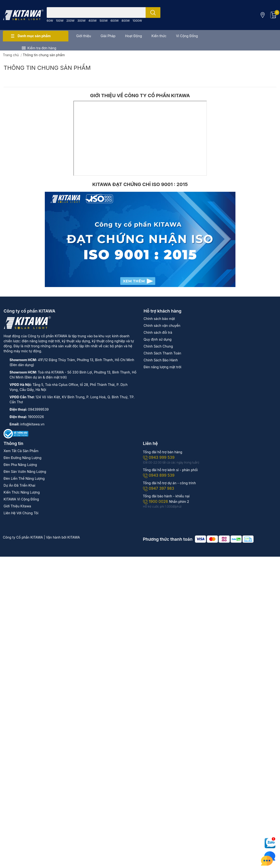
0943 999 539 (159, 457)
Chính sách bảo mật (159, 319)
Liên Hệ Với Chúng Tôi (21, 513)
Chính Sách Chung (158, 346)
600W (115, 21)
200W (70, 21)
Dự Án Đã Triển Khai (19, 485)
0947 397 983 (159, 488)
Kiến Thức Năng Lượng (22, 492)
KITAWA (74, 537)
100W (60, 21)
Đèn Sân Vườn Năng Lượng (25, 472)
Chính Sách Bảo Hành (161, 360)
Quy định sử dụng (158, 339)
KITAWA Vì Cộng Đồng (21, 499)
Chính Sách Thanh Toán (163, 353)
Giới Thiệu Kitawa (17, 506)
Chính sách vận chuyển (162, 325)
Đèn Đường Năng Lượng (23, 458)
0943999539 (38, 409)
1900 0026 (156, 501)
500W (104, 21)
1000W (137, 21)
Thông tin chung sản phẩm (47, 68)
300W (81, 21)
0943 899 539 (159, 475)
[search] (153, 13)
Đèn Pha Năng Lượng (20, 465)
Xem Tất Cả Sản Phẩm (21, 451)
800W (126, 21)
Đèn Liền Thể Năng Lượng (24, 478)
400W (93, 21)
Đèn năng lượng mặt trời (163, 367)
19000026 (36, 417)
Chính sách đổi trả (158, 332)
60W (50, 21)
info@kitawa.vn (32, 424)
